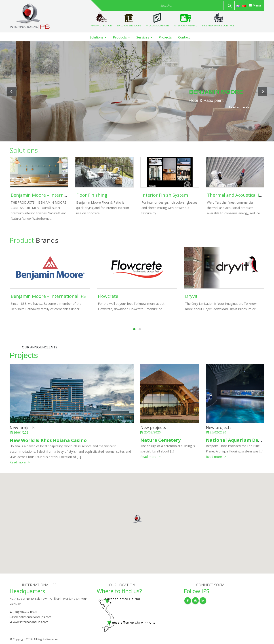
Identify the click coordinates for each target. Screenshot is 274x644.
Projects (165, 37)
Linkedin (203, 601)
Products (120, 37)
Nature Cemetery (160, 440)
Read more (18, 462)
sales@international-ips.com (32, 617)
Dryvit (191, 296)
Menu (255, 5)
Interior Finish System (165, 195)
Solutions (97, 37)
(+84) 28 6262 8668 (24, 612)
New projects (22, 428)
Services (143, 37)
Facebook (188, 601)
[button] (137, 519)
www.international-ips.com (31, 622)
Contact (184, 37)
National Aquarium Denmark (240, 440)
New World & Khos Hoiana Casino (48, 440)
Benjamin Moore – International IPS (48, 195)
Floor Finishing (92, 195)
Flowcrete (108, 296)
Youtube (195, 601)
